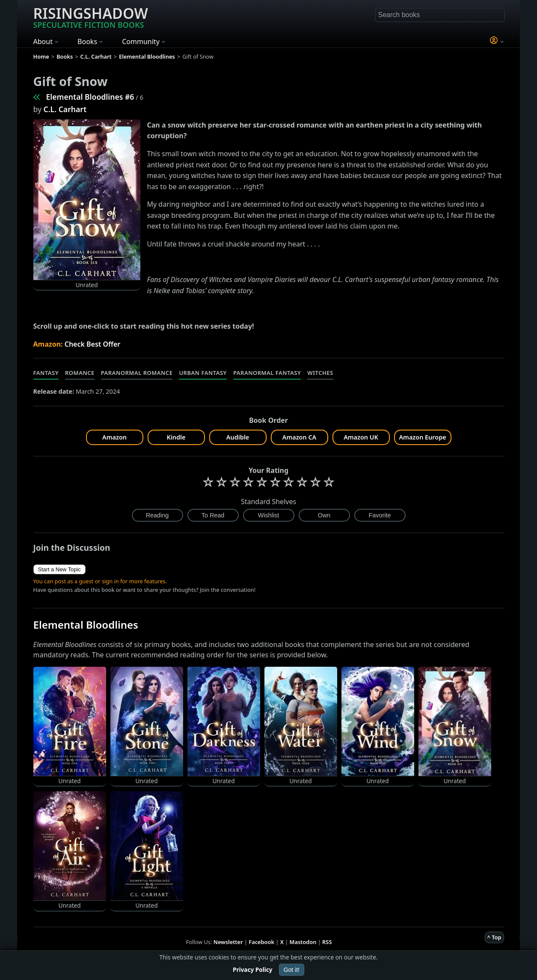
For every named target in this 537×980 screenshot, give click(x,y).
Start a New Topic (59, 569)
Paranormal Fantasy (267, 373)
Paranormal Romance (137, 373)
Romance (80, 373)
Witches (320, 373)
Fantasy (46, 373)
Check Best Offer (93, 344)
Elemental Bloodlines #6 (90, 97)
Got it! (292, 970)
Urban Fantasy (203, 373)
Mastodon (303, 942)
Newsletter (228, 942)
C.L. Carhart (65, 109)
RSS (327, 942)
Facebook (261, 942)
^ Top (494, 937)
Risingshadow (91, 17)
